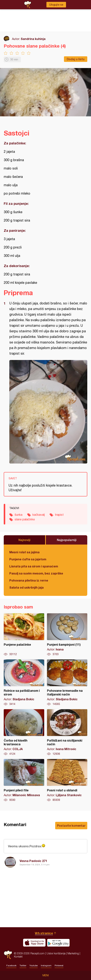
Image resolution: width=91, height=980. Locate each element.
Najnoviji (24, 540)
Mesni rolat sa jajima (24, 552)
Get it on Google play (58, 943)
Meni (46, 975)
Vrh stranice (44, 933)
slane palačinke (25, 519)
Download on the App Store (34, 943)
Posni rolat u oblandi (67, 780)
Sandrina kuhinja (33, 39)
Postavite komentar (71, 825)
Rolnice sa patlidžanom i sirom (24, 683)
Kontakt (18, 956)
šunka (18, 515)
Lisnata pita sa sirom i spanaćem (34, 566)
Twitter (23, 966)
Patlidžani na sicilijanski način (67, 732)
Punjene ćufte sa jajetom (28, 559)
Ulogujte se (56, 5)
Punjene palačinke (24, 635)
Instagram (46, 966)
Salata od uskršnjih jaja (26, 587)
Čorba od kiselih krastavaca (24, 732)
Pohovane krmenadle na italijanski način (67, 683)
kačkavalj (39, 515)
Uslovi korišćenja (56, 953)
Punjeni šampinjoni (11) (67, 635)
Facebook (11, 966)
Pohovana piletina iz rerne (29, 580)
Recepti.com (8, 955)
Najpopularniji (67, 540)
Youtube (34, 966)
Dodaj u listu (76, 59)
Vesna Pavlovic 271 (33, 861)
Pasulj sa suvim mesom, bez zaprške (36, 573)
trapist (59, 515)
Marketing (73, 953)
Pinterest (59, 966)
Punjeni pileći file (24, 780)
